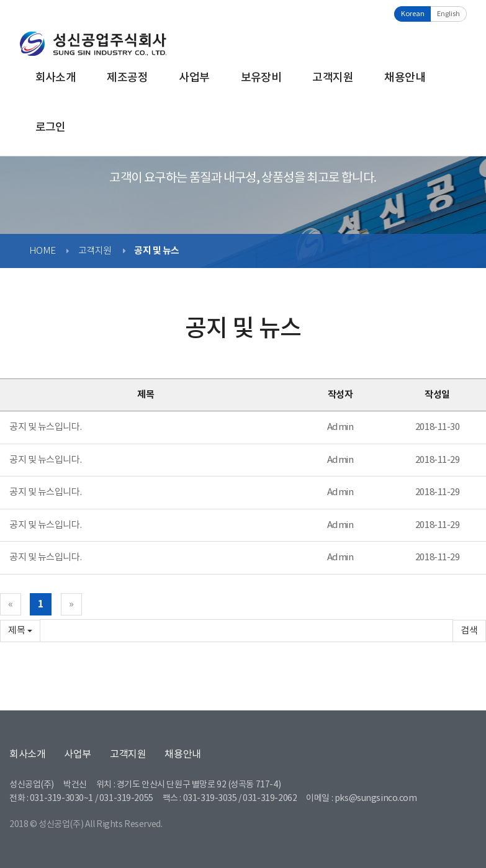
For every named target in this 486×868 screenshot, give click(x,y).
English (448, 14)
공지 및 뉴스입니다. (45, 427)
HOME (43, 251)
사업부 (194, 78)
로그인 (51, 128)
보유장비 (261, 78)
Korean (413, 14)
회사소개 (56, 78)
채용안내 (405, 78)
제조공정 (127, 78)
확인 (469, 631)
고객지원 (333, 78)
